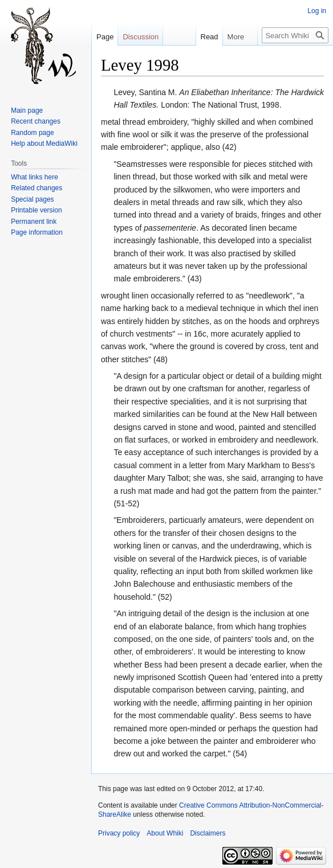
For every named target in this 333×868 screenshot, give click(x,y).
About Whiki (165, 833)
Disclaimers (208, 833)
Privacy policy (119, 833)
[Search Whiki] (295, 35)
